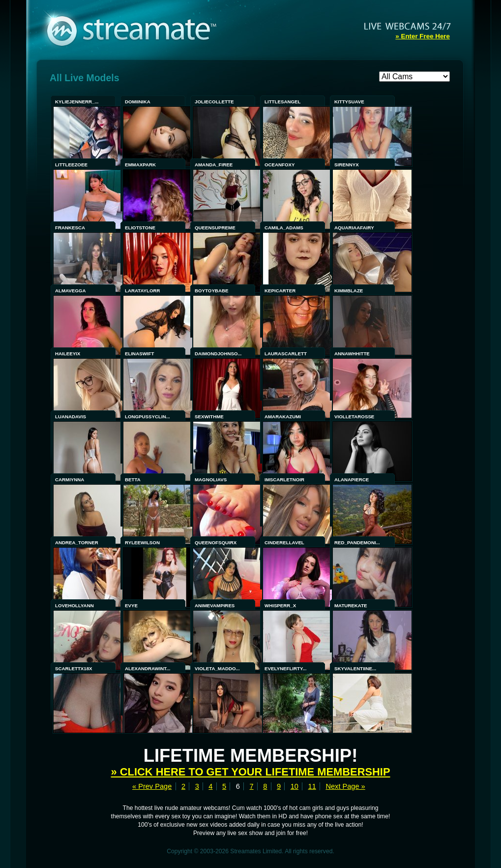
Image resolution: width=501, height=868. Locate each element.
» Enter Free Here (423, 36)
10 (295, 786)
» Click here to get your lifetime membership (251, 772)
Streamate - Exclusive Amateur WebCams (137, 30)
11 (312, 786)
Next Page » (345, 786)
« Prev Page (152, 786)
